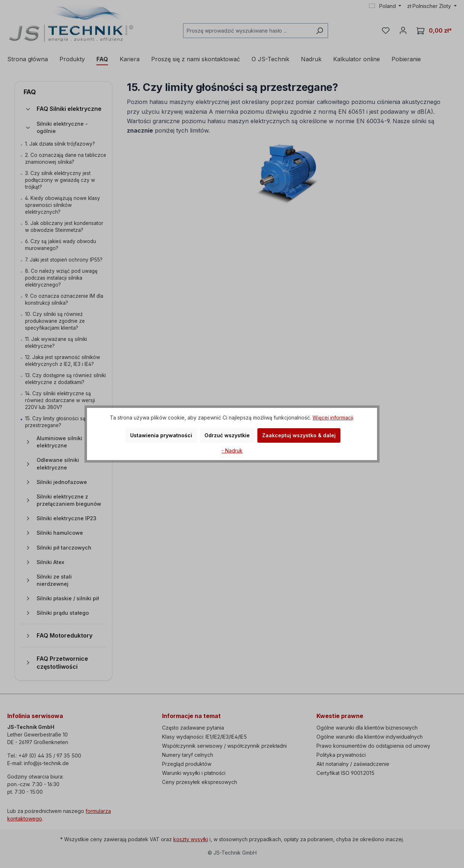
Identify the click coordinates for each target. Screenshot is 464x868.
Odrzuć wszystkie (227, 435)
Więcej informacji (333, 418)
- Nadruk (232, 450)
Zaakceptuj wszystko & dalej (299, 435)
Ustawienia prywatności (161, 435)
